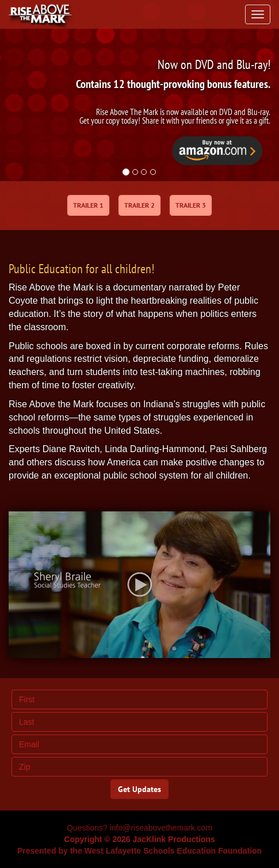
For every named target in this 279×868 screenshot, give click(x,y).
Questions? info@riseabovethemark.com (139, 828)
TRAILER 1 (88, 205)
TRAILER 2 (139, 205)
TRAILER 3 (191, 205)
